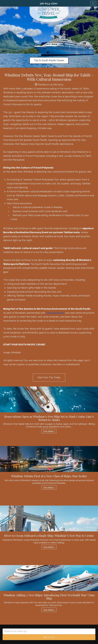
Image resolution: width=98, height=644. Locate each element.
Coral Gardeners (55, 313)
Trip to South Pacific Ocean (49, 60)
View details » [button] (49, 431)
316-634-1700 (48, 3)
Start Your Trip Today (49, 377)
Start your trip (49, 637)
